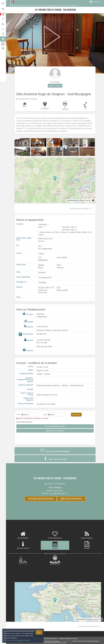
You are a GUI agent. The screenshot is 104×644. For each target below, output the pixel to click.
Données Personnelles (50, 639)
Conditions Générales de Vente (68, 639)
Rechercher (76, 415)
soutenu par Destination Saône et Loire (55, 643)
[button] (55, 86)
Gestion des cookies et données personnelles (17, 640)
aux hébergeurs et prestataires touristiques (47, 641)
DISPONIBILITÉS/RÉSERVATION (41, 499)
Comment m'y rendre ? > (81, 209)
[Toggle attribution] (93, 200)
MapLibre (88, 200)
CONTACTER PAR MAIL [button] (71, 499)
